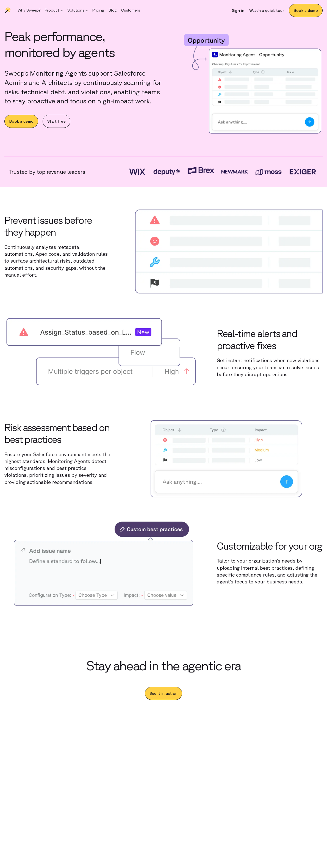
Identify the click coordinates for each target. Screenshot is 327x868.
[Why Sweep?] (29, 10)
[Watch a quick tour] (267, 10)
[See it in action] (163, 693)
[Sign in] (238, 10)
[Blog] (113, 10)
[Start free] (56, 121)
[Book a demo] (306, 10)
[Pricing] (98, 10)
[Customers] (131, 10)
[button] (54, 10)
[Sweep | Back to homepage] (8, 10)
